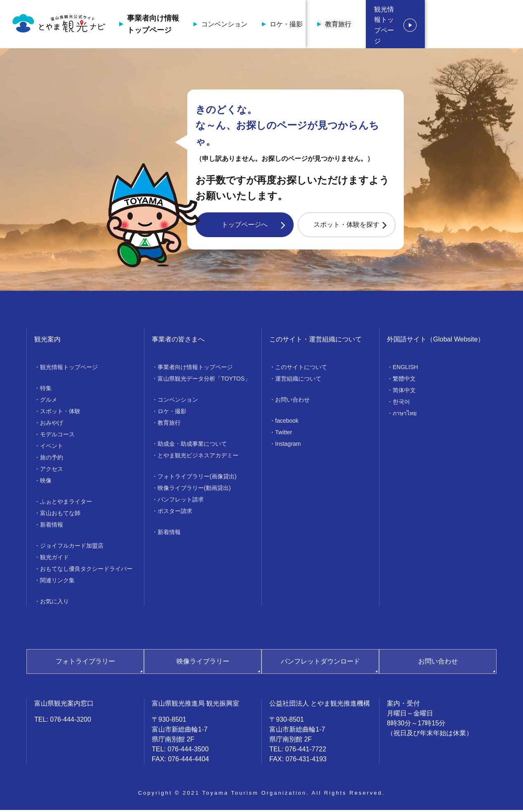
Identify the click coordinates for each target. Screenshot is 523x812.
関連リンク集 (57, 582)
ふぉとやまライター (66, 504)
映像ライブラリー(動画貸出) (194, 490)
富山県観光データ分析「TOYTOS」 (204, 381)
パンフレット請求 (181, 501)
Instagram (288, 446)
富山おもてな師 (60, 515)
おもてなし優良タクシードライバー (86, 571)
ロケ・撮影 (328, 25)
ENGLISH (405, 369)
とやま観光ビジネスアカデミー (198, 457)
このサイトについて (301, 369)
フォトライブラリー (85, 663)
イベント (52, 448)
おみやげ (52, 425)
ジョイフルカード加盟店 (72, 548)
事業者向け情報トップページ (195, 25)
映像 (46, 482)
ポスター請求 (175, 513)
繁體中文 (404, 381)
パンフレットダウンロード (320, 663)
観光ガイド (54, 559)
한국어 (401, 404)
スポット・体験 (60, 413)
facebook (287, 423)
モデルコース (57, 436)
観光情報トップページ (465, 25)
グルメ (49, 402)
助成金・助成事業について (192, 446)
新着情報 (52, 527)
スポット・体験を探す (346, 227)
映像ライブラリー (203, 663)
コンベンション (266, 25)
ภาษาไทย (405, 415)
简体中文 (404, 392)
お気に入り (54, 603)
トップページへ (245, 227)
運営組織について (298, 381)
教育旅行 (380, 25)
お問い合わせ (292, 402)
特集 (46, 390)
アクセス (52, 471)
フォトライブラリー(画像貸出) (197, 478)
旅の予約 (52, 459)
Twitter (284, 434)
